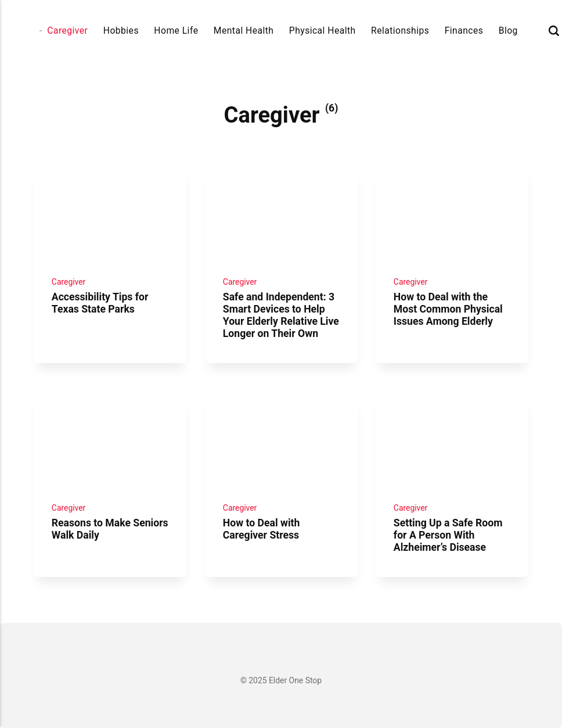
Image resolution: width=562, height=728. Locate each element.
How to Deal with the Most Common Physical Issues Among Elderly (448, 309)
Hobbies (121, 31)
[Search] (554, 31)
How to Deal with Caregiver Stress (261, 529)
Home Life (176, 31)
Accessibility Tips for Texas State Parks (100, 303)
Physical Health (323, 31)
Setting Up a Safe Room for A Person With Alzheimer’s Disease (448, 535)
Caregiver (67, 31)
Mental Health (244, 31)
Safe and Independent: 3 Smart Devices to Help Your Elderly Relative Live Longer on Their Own (280, 315)
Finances (464, 31)
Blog (508, 31)
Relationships (400, 31)
